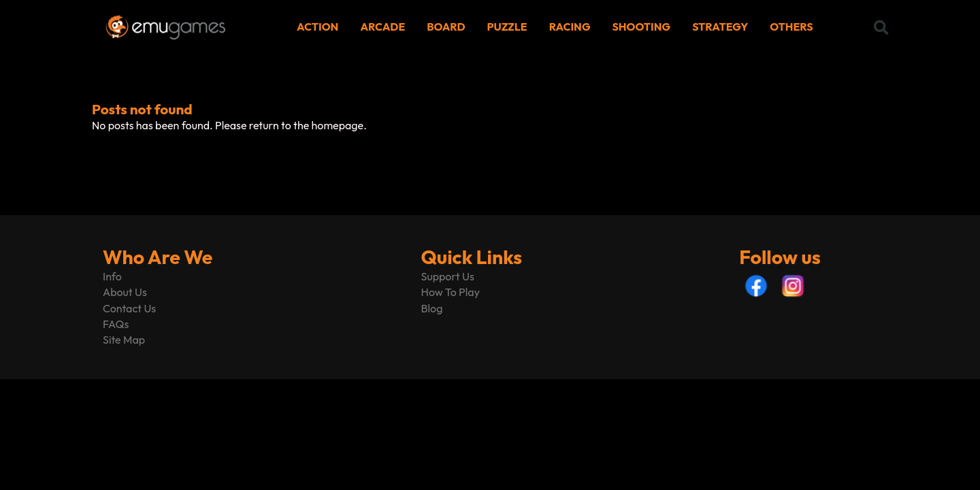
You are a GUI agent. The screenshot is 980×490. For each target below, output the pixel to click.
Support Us (448, 276)
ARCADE (382, 27)
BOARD (446, 27)
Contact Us (129, 308)
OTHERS (791, 27)
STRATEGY (720, 27)
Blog (432, 308)
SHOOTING (642, 27)
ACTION (317, 27)
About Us (125, 292)
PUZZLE (507, 27)
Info (112, 276)
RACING (570, 27)
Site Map (124, 340)
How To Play (451, 292)
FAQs (116, 324)
